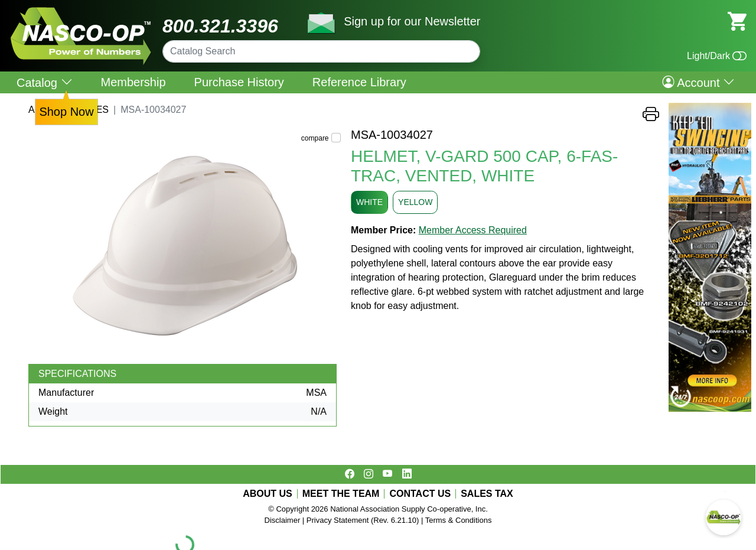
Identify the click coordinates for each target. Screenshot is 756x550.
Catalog (45, 82)
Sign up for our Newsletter (412, 21)
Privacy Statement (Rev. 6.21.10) (363, 520)
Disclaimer (283, 520)
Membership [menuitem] (133, 82)
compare (315, 138)
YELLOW (415, 202)
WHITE (369, 202)
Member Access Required (473, 230)
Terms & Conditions (459, 520)
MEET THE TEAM (341, 494)
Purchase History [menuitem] (239, 82)
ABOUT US (268, 494)
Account (698, 82)
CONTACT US (420, 494)
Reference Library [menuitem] (359, 82)
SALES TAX (487, 494)
